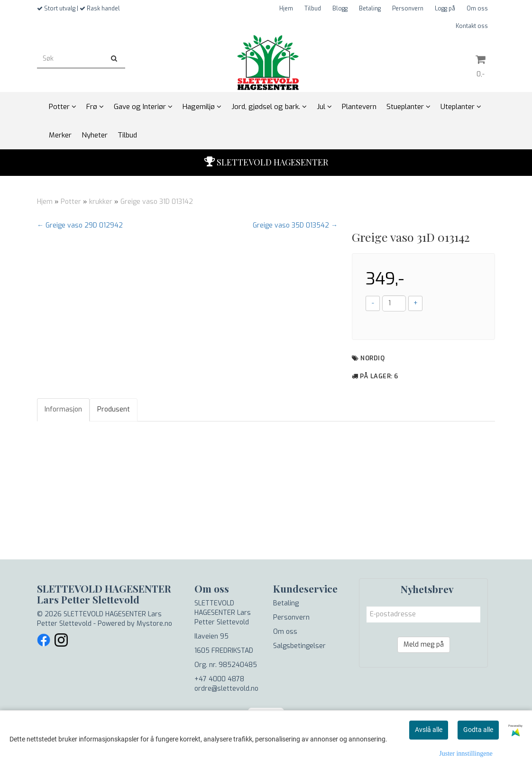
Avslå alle (429, 730)
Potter (71, 202)
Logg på (445, 9)
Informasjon (63, 409)
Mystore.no (154, 624)
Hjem (286, 9)
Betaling (370, 9)
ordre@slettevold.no (226, 689)
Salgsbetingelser (299, 646)
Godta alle (478, 730)
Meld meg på (424, 645)
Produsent (114, 409)
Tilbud (313, 9)
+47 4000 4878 (219, 679)
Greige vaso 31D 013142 (157, 202)
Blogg (340, 9)
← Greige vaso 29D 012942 (80, 225)
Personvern (408, 9)
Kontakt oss (472, 26)
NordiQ (372, 358)
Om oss (477, 9)
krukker (101, 202)
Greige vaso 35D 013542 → (295, 225)
